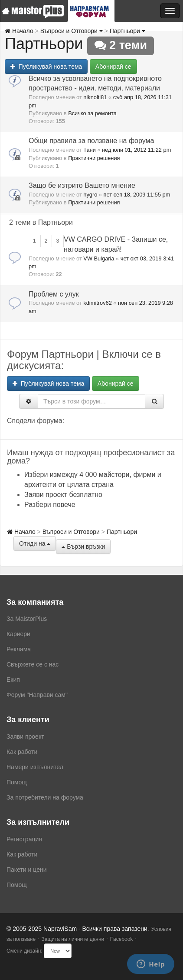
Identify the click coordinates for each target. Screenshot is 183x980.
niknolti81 (95, 97)
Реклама (19, 649)
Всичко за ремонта (92, 113)
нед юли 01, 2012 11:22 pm (136, 150)
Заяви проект (25, 737)
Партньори (127, 31)
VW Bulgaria (99, 258)
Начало (19, 31)
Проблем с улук (54, 294)
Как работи (22, 752)
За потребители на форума (45, 797)
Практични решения (94, 158)
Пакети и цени (26, 870)
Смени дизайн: (25, 951)
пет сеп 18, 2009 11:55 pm (137, 195)
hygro (90, 195)
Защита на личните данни (73, 939)
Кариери (18, 634)
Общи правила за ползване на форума (91, 141)
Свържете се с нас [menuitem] (33, 664)
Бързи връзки (83, 547)
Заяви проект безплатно (63, 495)
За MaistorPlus (27, 619)
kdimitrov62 (97, 303)
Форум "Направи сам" (37, 695)
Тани (90, 150)
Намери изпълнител (35, 767)
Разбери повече (50, 505)
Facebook (122, 939)
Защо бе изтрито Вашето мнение (82, 185)
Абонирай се (113, 67)
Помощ (17, 782)
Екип (13, 680)
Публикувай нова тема (46, 67)
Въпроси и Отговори (72, 31)
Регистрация (24, 839)
